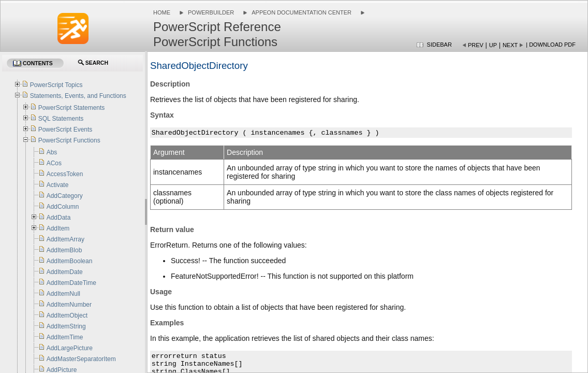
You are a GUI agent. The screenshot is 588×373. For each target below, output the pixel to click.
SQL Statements (61, 119)
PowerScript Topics (56, 85)
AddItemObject (67, 315)
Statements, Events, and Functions (78, 96)
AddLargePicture (70, 348)
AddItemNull (63, 294)
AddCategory (65, 196)
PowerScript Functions (69, 140)
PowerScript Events (65, 130)
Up (493, 45)
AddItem (58, 228)
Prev (476, 45)
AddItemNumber (69, 305)
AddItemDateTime (71, 283)
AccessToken (65, 174)
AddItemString (66, 326)
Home (162, 12)
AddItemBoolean (70, 261)
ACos (54, 163)
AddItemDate (65, 272)
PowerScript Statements (72, 108)
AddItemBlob (64, 250)
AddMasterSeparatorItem (81, 359)
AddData (59, 218)
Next (510, 45)
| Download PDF (551, 45)
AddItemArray (65, 239)
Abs (52, 152)
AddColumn (63, 207)
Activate (58, 185)
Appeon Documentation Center (302, 12)
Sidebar (439, 45)
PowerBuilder (211, 12)
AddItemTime (65, 337)
